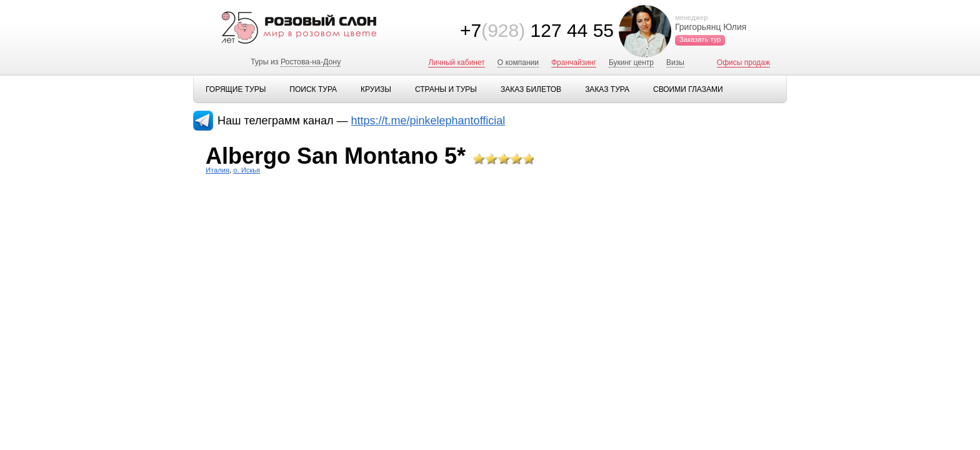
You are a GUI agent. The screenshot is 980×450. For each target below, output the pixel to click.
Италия (217, 170)
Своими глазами (688, 89)
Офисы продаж (743, 62)
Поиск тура (313, 89)
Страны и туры (446, 89)
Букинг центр (631, 62)
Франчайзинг (574, 62)
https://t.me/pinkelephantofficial (428, 121)
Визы (675, 62)
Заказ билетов (531, 89)
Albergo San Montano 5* (336, 156)
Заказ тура (607, 89)
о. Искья (247, 170)
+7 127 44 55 (537, 30)
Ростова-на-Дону (311, 62)
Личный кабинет (456, 62)
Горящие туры (236, 89)
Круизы (376, 89)
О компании (518, 62)
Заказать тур (700, 39)
